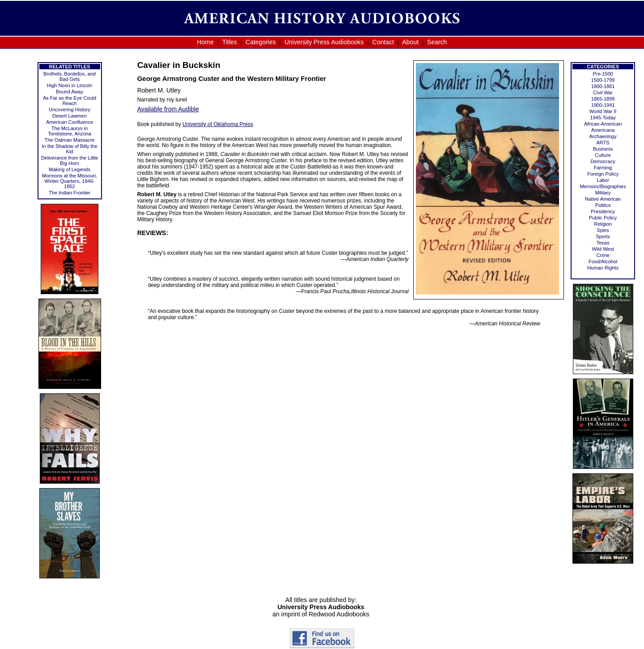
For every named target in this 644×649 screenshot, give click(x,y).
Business (603, 149)
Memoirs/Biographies (603, 186)
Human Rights (603, 268)
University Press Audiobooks (324, 42)
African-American (603, 124)
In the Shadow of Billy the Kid (69, 149)
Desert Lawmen (70, 116)
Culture (603, 155)
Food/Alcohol (603, 261)
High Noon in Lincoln (70, 85)
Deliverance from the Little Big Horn (70, 160)
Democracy (603, 161)
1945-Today (603, 118)
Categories (261, 42)
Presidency (603, 211)
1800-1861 (603, 86)
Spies (603, 230)
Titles (230, 42)
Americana (603, 130)
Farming (603, 168)
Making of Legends (70, 169)
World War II (603, 111)
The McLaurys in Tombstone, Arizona (70, 131)
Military (603, 193)
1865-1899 (603, 99)
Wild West (603, 249)
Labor (603, 180)
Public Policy (603, 218)
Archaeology (603, 136)
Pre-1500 (603, 74)
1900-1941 (603, 105)
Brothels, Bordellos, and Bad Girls (70, 76)
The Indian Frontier (70, 193)
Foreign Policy (603, 174)
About (410, 42)
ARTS (603, 143)
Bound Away (70, 92)
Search (437, 42)
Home (205, 42)
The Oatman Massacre (70, 140)
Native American (603, 199)
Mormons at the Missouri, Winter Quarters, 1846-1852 (70, 181)
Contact (383, 42)
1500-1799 (603, 80)
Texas (603, 243)
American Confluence (70, 122)
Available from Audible (168, 109)
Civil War (603, 93)
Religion (603, 224)
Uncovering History (70, 110)
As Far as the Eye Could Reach (70, 101)
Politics (603, 205)
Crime (603, 255)
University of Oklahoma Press (218, 124)
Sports (603, 236)
